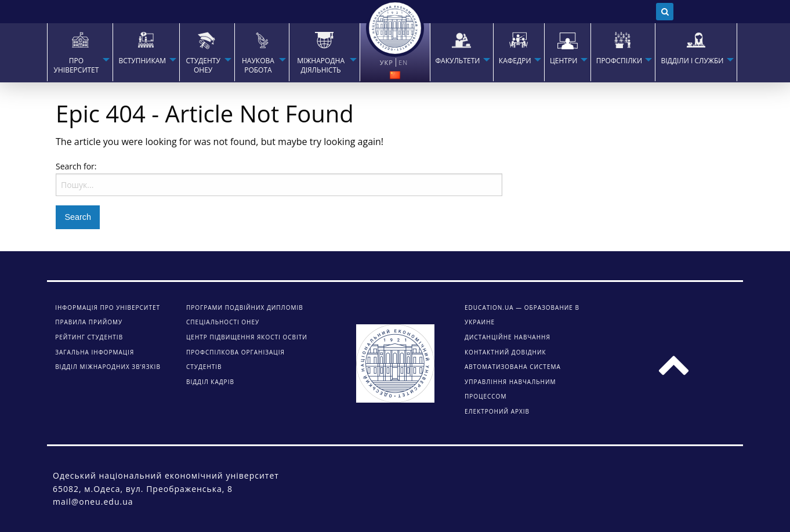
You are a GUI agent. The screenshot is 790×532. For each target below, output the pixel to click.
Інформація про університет (108, 307)
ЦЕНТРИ (563, 61)
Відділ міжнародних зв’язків (108, 367)
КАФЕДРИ (515, 61)
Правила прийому (89, 322)
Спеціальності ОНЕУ (223, 322)
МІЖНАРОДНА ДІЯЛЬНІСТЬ (321, 66)
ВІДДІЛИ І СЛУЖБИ (692, 61)
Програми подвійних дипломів (245, 307)
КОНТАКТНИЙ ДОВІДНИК (505, 352)
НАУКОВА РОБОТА (258, 66)
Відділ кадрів (210, 382)
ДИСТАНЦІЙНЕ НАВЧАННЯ (508, 337)
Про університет (77, 66)
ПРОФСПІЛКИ (619, 61)
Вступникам (142, 61)
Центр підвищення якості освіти (247, 337)
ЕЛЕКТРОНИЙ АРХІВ (497, 411)
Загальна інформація (95, 352)
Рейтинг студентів (89, 337)
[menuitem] (80, 52)
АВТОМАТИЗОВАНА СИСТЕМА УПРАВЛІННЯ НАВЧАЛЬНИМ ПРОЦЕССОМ (513, 381)
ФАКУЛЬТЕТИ (458, 61)
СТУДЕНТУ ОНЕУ (203, 66)
